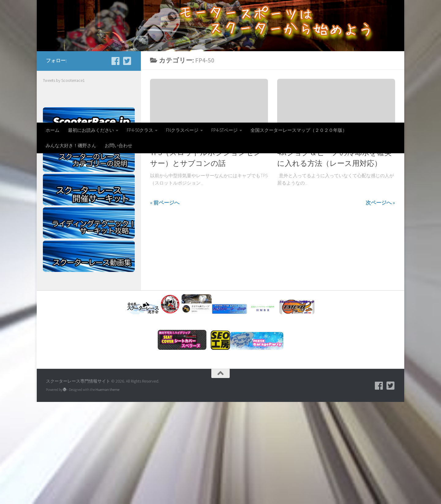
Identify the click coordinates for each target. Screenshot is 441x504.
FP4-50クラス (140, 130)
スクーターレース (221, 244)
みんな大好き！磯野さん (71, 145)
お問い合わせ (119, 145)
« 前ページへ (165, 305)
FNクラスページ (182, 130)
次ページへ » (380, 305)
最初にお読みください (91, 130)
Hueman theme (107, 492)
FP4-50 (156, 244)
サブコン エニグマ (183, 244)
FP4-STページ (224, 130)
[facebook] (115, 163)
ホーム (53, 130)
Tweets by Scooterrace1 (64, 182)
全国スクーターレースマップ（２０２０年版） (299, 130)
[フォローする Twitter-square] (127, 163)
